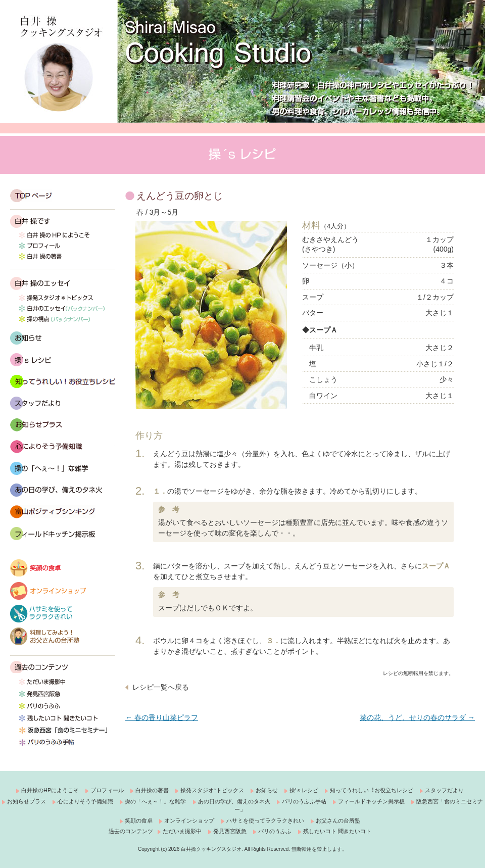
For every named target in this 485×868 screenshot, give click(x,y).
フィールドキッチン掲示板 (63, 534)
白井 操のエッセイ (63, 283)
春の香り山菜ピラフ (162, 717)
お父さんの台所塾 (338, 821)
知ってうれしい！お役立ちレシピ (63, 381)
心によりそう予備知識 (63, 447)
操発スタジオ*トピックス (63, 300)
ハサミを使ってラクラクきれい (63, 614)
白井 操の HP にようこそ (63, 238)
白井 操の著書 (63, 260)
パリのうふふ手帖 (63, 745)
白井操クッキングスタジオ (62, 64)
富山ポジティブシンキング (63, 512)
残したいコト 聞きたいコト (63, 721)
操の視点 (63, 321)
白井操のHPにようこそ (50, 790)
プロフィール (63, 249)
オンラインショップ (63, 591)
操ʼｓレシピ (304, 790)
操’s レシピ (63, 360)
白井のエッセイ (63, 311)
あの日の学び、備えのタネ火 (63, 490)
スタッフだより (63, 403)
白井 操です (63, 221)
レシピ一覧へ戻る (161, 687)
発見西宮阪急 (63, 697)
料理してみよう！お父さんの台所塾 (63, 636)
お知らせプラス (27, 801)
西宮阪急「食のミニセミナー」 (63, 733)
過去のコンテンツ (39, 667)
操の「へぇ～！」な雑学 (63, 468)
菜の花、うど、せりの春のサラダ (417, 717)
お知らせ (63, 338)
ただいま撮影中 (63, 685)
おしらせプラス (63, 425)
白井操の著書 (152, 790)
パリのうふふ (63, 709)
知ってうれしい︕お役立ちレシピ (372, 790)
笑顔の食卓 (63, 568)
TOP (63, 196)
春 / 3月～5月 (157, 212)
